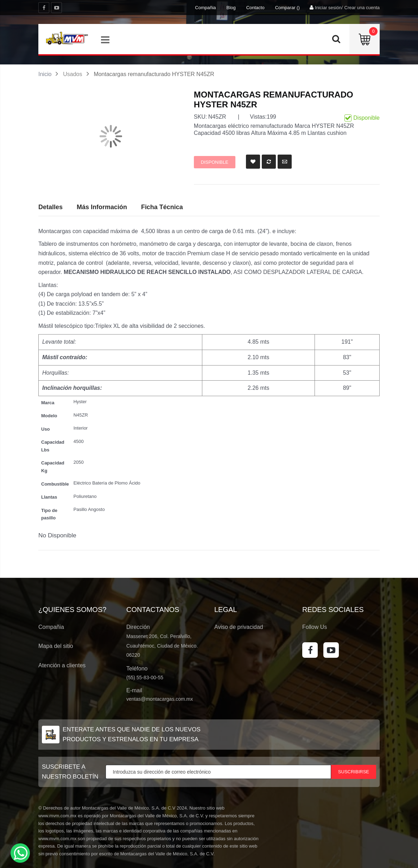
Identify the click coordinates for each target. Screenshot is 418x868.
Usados (72, 74)
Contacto (255, 8)
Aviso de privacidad (239, 627)
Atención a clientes (62, 665)
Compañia (205, 8)
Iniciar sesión (328, 8)
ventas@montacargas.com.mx (160, 699)
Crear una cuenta (362, 8)
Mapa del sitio (56, 646)
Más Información (102, 207)
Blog (231, 8)
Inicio (45, 74)
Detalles (50, 207)
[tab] (162, 207)
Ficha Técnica (162, 207)
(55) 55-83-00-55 (145, 677)
